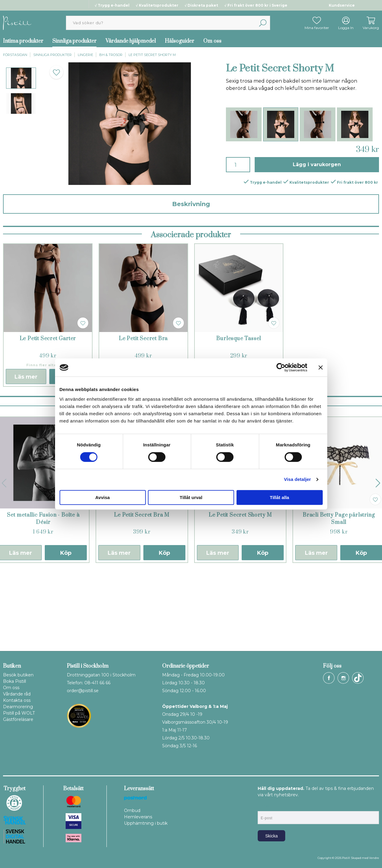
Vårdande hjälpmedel (131, 41)
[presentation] (21, 78)
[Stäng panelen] (321, 367)
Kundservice (342, 5)
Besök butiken (18, 675)
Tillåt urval (191, 497)
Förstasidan (15, 55)
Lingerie (85, 55)
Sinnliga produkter (74, 41)
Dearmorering (18, 707)
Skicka (271, 836)
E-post (263, 806)
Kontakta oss (17, 700)
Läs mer (26, 454)
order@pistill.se (83, 691)
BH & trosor (111, 55)
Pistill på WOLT (19, 713)
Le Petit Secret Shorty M (152, 55)
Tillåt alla (279, 497)
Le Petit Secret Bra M (142, 593)
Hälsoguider (180, 41)
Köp (66, 630)
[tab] (21, 78)
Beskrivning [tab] (191, 204)
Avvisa (103, 497)
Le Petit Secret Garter (48, 416)
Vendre (374, 858)
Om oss (212, 41)
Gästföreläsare (18, 719)
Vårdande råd (17, 694)
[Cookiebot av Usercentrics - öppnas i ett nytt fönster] (281, 367)
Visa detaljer (297, 479)
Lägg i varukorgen (317, 164)
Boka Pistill (15, 681)
